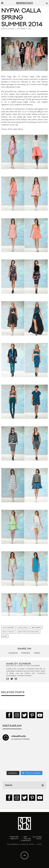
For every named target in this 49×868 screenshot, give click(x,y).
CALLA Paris (23, 627)
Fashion (14, 837)
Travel (27, 839)
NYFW (5, 636)
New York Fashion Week (29, 632)
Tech (39, 839)
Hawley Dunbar (8, 29)
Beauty (15, 839)
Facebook (13, 653)
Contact (26, 841)
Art (26, 837)
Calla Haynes (8, 627)
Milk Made (36, 627)
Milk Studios (9, 632)
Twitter (37, 653)
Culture (37, 837)
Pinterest (26, 653)
